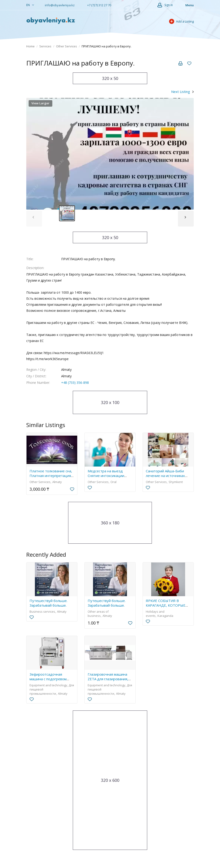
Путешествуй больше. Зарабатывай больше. (48, 603)
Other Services (67, 46)
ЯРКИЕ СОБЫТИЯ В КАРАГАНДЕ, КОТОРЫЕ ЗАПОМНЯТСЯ (166, 605)
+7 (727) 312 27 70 (97, 5)
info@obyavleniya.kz (58, 5)
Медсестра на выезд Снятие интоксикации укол (106, 476)
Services (45, 46)
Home (30, 46)
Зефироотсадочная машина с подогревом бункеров (48, 679)
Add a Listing (181, 21)
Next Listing (181, 92)
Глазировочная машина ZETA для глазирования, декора (108, 679)
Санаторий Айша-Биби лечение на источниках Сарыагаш (165, 476)
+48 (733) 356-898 (75, 383)
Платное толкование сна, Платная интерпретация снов (51, 476)
